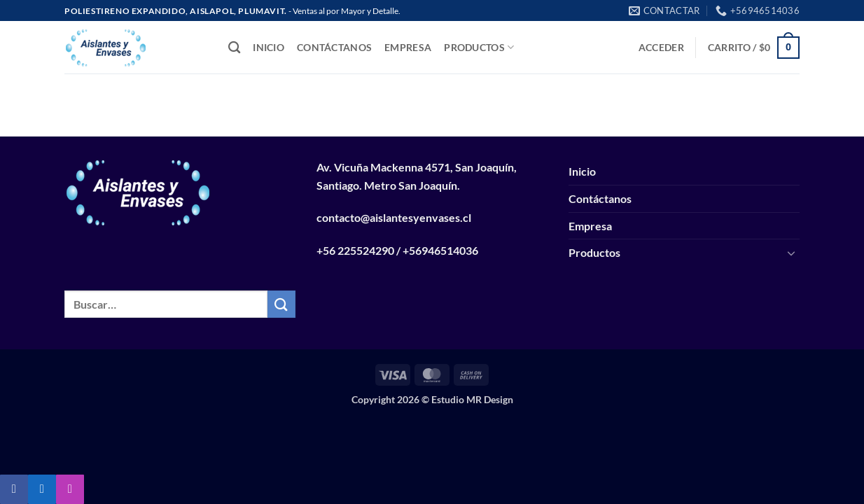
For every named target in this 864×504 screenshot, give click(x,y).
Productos (479, 47)
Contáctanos (334, 47)
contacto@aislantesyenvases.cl (394, 217)
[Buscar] (234, 48)
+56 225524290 (355, 250)
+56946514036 (440, 250)
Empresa (408, 47)
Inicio (269, 47)
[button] (661, 47)
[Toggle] (791, 253)
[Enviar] (281, 304)
